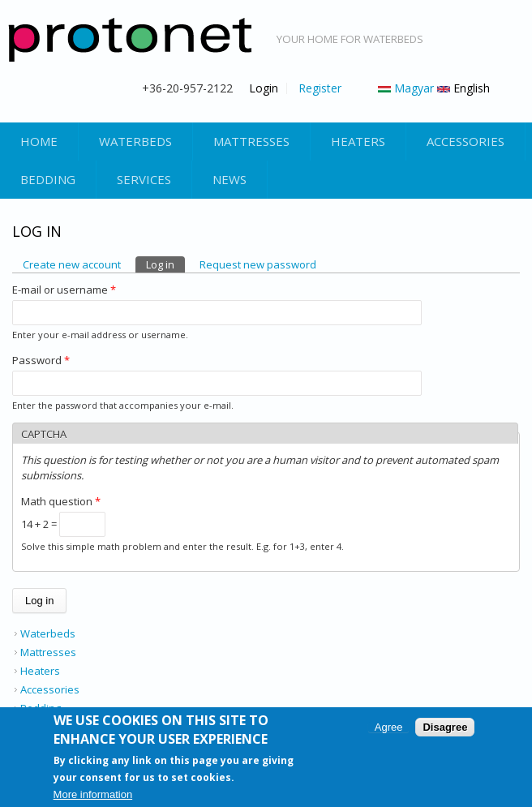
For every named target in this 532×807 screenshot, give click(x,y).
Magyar (406, 88)
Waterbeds (135, 141)
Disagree (445, 729)
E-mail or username (64, 290)
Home (39, 141)
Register (320, 88)
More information (93, 795)
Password (41, 360)
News (230, 179)
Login (264, 88)
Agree (389, 729)
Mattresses (251, 141)
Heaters (358, 141)
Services (144, 179)
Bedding (48, 179)
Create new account (72, 264)
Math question (61, 501)
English (463, 88)
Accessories (466, 141)
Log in (165, 264)
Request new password (258, 264)
